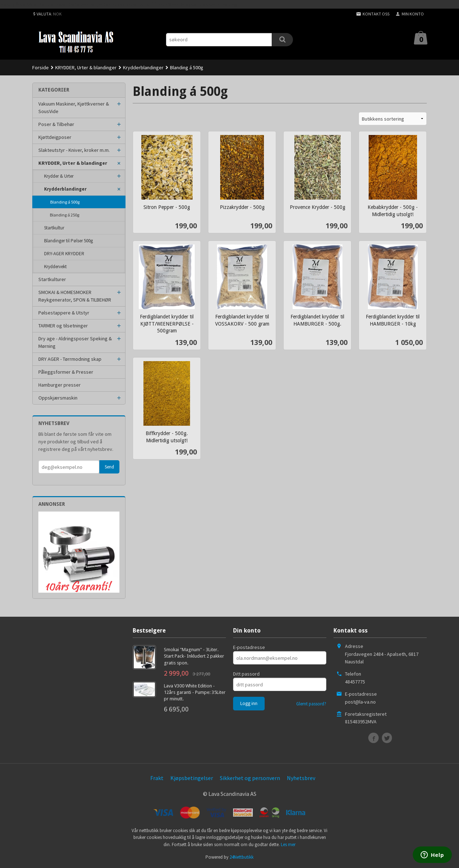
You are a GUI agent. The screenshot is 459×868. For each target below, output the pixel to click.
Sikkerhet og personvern (250, 778)
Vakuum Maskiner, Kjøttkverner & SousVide (74, 108)
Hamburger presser (60, 385)
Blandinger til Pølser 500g (68, 241)
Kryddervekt (55, 267)
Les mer (288, 844)
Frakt (157, 778)
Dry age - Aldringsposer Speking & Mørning (75, 342)
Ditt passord (246, 674)
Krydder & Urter (59, 176)
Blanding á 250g (65, 215)
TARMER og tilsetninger (63, 326)
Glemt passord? (311, 704)
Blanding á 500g (65, 202)
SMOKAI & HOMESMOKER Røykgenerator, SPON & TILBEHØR (75, 296)
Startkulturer (52, 279)
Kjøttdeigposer (55, 137)
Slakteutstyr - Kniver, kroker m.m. (74, 150)
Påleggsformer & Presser (66, 372)
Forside (41, 67)
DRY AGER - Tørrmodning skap (70, 359)
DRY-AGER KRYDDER (64, 254)
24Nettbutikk (242, 857)
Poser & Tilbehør (56, 124)
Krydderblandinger (65, 189)
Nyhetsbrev (301, 778)
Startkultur (54, 228)
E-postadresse (249, 647)
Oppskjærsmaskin (58, 398)
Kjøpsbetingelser (192, 778)
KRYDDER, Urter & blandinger (73, 163)
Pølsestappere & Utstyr (64, 313)
